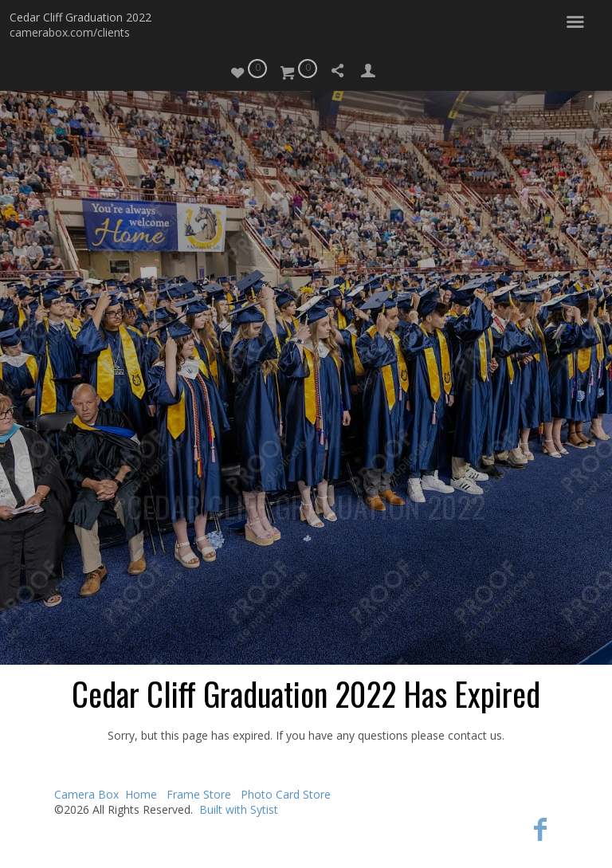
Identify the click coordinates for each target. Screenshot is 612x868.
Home (141, 794)
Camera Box (86, 794)
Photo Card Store (286, 794)
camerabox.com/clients (70, 32)
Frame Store (199, 794)
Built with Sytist (239, 809)
